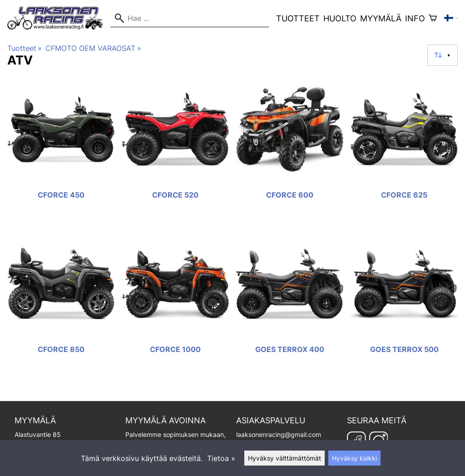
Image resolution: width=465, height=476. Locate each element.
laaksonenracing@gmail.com (279, 434)
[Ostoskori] (433, 18)
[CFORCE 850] (61, 304)
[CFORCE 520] (175, 149)
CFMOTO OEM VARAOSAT (93, 48)
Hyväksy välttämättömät (284, 458)
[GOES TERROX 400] (290, 304)
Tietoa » (221, 458)
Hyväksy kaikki (354, 458)
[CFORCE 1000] (175, 304)
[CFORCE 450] (61, 149)
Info (415, 18)
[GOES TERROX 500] (404, 304)
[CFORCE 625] (404, 149)
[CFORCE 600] (290, 149)
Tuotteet (298, 18)
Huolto (340, 18)
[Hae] (190, 18)
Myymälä (381, 18)
